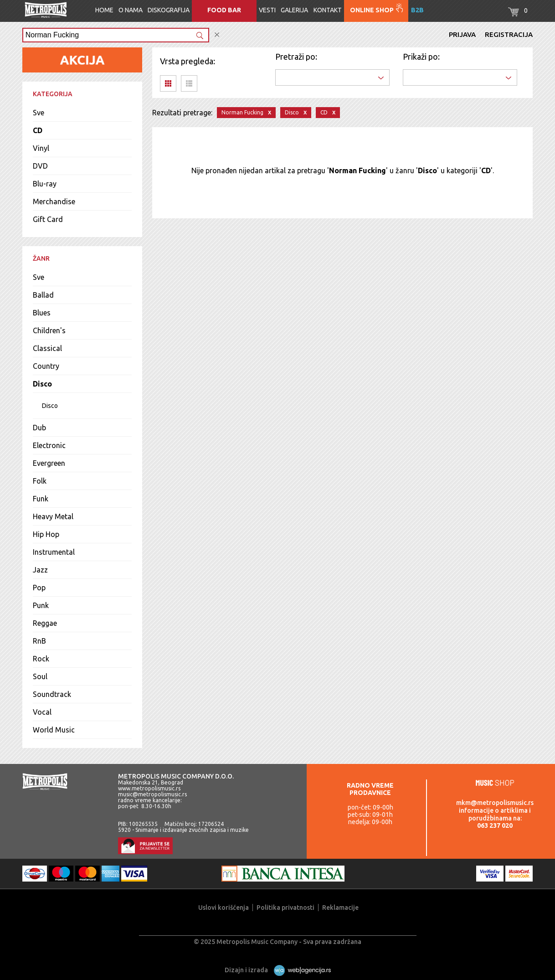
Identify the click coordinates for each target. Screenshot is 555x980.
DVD (40, 166)
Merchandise (54, 201)
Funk (41, 499)
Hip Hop (46, 534)
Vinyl (41, 148)
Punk (41, 605)
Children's (49, 330)
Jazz (40, 570)
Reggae (45, 623)
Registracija (509, 34)
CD (38, 130)
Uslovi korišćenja (224, 908)
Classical (47, 348)
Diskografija (169, 10)
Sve (39, 113)
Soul (40, 676)
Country (46, 366)
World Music (54, 730)
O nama (131, 10)
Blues (42, 313)
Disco (42, 384)
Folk (40, 481)
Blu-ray (45, 184)
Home (104, 10)
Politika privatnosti (285, 908)
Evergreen (49, 463)
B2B (417, 10)
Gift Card (48, 219)
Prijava (462, 34)
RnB (39, 641)
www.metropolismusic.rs (149, 788)
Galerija (294, 10)
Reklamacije (340, 908)
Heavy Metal (53, 516)
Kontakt (328, 10)
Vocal (42, 712)
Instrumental (54, 552)
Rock (41, 659)
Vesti (267, 10)
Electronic (49, 445)
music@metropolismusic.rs (152, 794)
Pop (39, 588)
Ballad (43, 295)
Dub (39, 428)
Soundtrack (52, 694)
